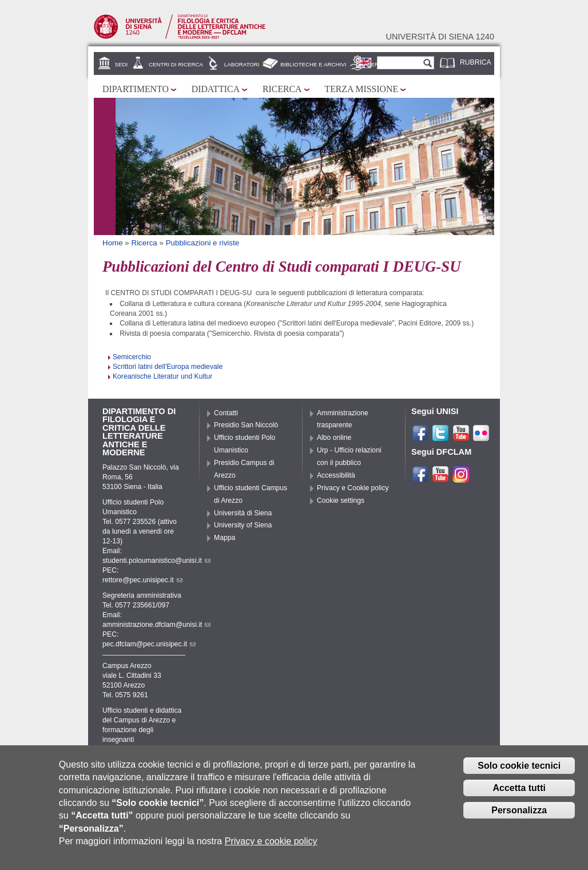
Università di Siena (243, 513)
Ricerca (282, 89)
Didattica (216, 89)
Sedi (122, 64)
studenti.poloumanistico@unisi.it (156, 561)
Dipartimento (136, 89)
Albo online (334, 438)
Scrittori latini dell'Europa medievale (168, 367)
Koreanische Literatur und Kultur (162, 376)
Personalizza (519, 813)
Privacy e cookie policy (271, 845)
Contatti (226, 413)
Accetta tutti (519, 791)
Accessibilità (336, 475)
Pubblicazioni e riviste (202, 243)
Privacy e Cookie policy (353, 488)
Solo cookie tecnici (519, 769)
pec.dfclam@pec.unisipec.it (149, 644)
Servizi (378, 64)
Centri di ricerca (176, 64)
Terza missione (362, 89)
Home (113, 243)
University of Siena (243, 525)
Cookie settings (341, 500)
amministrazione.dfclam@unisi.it (156, 625)
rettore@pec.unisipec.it (142, 580)
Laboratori (242, 64)
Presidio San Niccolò (246, 425)
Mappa (225, 538)
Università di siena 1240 (440, 37)
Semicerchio (132, 357)
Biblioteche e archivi (313, 64)
